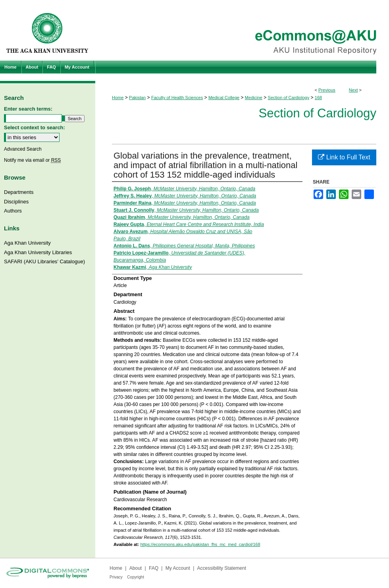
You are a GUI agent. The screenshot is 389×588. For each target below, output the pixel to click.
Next (353, 90)
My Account (178, 568)
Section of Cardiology (289, 98)
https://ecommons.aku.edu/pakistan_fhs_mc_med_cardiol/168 (200, 544)
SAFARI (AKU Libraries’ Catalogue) (44, 261)
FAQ (154, 568)
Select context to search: (35, 127)
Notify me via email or (32, 160)
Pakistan (137, 98)
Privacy (116, 577)
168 (318, 98)
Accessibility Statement (222, 568)
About (136, 568)
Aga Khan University (27, 243)
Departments (19, 192)
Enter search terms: (28, 109)
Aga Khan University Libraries (38, 252)
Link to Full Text (344, 157)
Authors (13, 211)
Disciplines (16, 202)
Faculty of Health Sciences (177, 98)
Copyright (136, 577)
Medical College (224, 98)
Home (118, 98)
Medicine (254, 98)
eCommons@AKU (242, 30)
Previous (327, 90)
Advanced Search (23, 149)
